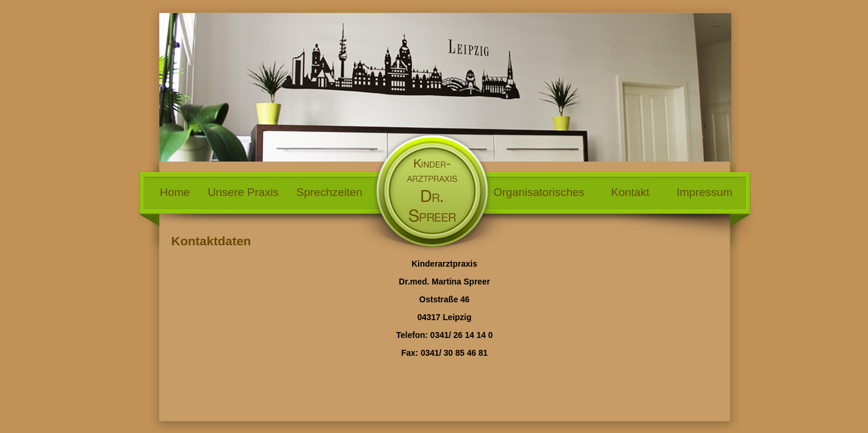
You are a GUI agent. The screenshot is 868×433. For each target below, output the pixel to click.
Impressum (705, 192)
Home (175, 192)
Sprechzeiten (330, 192)
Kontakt (630, 192)
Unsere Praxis (243, 192)
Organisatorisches (539, 192)
